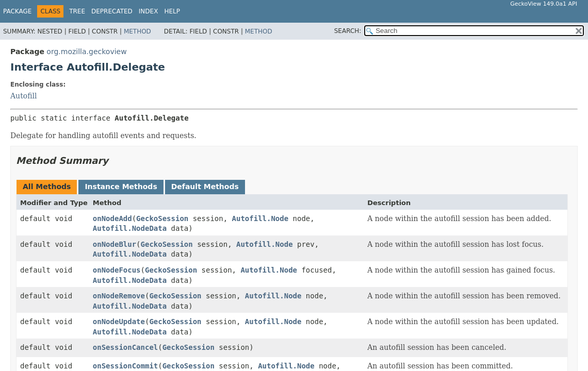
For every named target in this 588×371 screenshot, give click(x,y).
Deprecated (112, 11)
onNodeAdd (112, 218)
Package (17, 11)
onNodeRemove (119, 296)
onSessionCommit (125, 366)
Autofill (23, 96)
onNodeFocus (117, 270)
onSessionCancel (125, 347)
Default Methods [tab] (205, 187)
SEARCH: (348, 31)
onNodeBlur (115, 244)
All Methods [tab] (47, 187)
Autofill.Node (260, 218)
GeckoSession (162, 218)
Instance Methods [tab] (121, 187)
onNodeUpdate (119, 322)
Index (149, 11)
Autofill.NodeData (130, 228)
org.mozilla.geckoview (86, 52)
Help (172, 11)
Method (137, 31)
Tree (77, 11)
